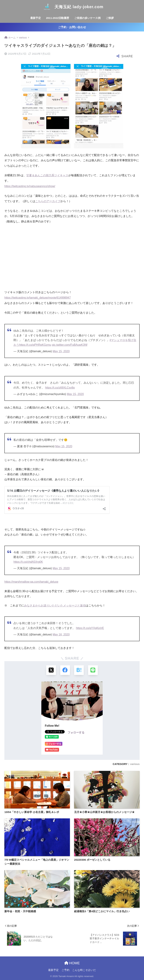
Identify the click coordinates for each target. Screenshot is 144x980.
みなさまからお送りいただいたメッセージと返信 (55, 605)
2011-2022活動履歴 (58, 18)
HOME (72, 963)
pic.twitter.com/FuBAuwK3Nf (70, 345)
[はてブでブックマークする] (79, 670)
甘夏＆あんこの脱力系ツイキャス (47, 175)
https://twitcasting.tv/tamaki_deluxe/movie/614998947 (38, 298)
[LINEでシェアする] (93, 670)
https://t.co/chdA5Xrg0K (28, 562)
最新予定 (36, 18)
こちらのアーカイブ (48, 201)
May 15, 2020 (61, 351)
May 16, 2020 (61, 634)
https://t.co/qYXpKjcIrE (90, 628)
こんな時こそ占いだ (84, 970)
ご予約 (65, 970)
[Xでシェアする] (51, 670)
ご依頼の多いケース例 (87, 18)
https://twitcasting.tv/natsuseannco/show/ (30, 186)
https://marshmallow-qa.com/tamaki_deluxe (31, 582)
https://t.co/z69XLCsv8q (60, 388)
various (135, 764)
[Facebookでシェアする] (65, 670)
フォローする (76, 733)
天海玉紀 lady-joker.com (72, 7)
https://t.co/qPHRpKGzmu (35, 345)
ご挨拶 (110, 18)
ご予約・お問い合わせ (72, 27)
